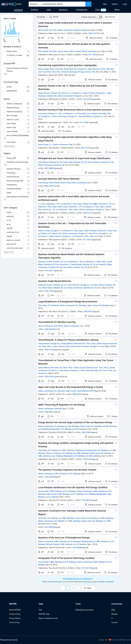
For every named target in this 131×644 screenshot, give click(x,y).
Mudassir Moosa (88, 541)
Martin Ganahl (75, 51)
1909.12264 (49, 291)
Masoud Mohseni (86, 116)
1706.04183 (87, 459)
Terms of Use (14, 622)
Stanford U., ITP (53, 204)
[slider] (4, 37)
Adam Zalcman (59, 346)
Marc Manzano (94, 69)
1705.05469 (49, 477)
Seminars (63, 10)
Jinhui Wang (43, 183)
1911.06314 (87, 240)
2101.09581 (84, 123)
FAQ (40, 610)
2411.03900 (93, 55)
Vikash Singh (47, 288)
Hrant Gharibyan (91, 231)
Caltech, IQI (56, 93)
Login (125, 4)
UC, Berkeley (53, 305)
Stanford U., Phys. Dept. (73, 204)
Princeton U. (43, 236)
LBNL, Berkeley (68, 450)
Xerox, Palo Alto (56, 69)
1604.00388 (77, 548)
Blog (113, 610)
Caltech (44, 233)
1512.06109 (86, 568)
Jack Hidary (68, 267)
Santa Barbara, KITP (85, 391)
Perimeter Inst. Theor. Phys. (85, 344)
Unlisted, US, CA (56, 162)
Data (98, 10)
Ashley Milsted (67, 344)
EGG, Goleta (71, 346)
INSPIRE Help (44, 614)
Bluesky (114, 614)
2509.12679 (93, 33)
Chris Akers (43, 305)
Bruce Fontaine (83, 346)
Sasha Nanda (76, 264)
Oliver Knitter (43, 30)
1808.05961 (49, 412)
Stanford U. (65, 264)
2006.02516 (49, 186)
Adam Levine (93, 305)
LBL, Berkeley (74, 426)
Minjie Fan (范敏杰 (91, 204)
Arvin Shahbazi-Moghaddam (49, 429)
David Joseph (43, 69)
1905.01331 (49, 377)
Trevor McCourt (74, 285)
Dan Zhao (53, 30)
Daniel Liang (43, 145)
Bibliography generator (85, 610)
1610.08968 (49, 527)
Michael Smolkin (53, 544)
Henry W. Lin (67, 93)
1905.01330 (49, 350)
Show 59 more (9, 146)
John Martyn (43, 162)
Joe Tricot (42, 72)
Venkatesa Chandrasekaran (86, 450)
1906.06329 (49, 329)
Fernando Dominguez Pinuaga (73, 72)
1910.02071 (49, 271)
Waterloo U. (70, 114)
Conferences (81, 10)
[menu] (112, 4)
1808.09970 (77, 394)
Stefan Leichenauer (65, 30)
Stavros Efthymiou (45, 326)
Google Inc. (82, 69)
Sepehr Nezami (44, 93)
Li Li (50, 145)
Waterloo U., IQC (55, 114)
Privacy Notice (15, 618)
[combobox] (63, 4)
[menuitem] (105, 4)
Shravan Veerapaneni (82, 30)
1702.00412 (86, 500)
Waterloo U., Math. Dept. (96, 262)
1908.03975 (88, 312)
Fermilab (82, 114)
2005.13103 (86, 148)
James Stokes (63, 51)
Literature (18, 10)
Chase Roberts (94, 162)
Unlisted (58, 409)
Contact (115, 622)
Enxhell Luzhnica (98, 285)
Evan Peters (43, 114)
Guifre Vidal (68, 162)
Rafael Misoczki (70, 69)
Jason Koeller (44, 491)
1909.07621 (87, 213)
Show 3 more (9, 252)
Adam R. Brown (89, 93)
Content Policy (15, 614)
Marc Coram (63, 207)
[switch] (100, 17)
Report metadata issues (48, 618)
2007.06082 (49, 168)
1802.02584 (86, 432)
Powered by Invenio (9, 640)
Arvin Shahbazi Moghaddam (62, 456)
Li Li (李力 (42, 204)
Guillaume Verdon (45, 262)
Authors (35, 10)
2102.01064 (87, 99)
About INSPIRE (15, 610)
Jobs (49, 10)
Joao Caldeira (92, 114)
